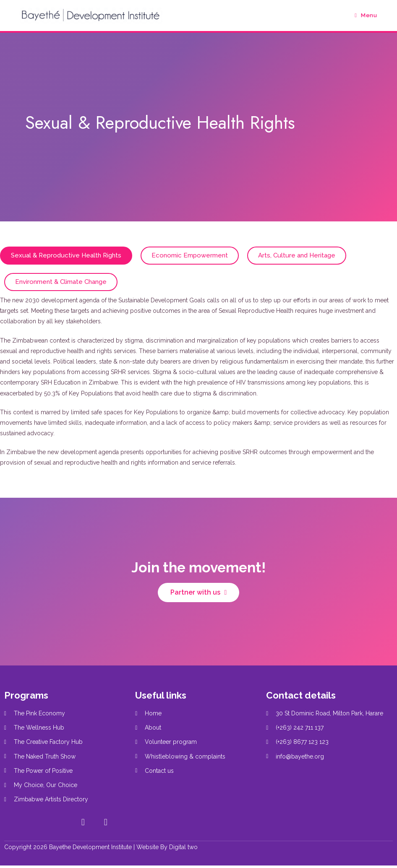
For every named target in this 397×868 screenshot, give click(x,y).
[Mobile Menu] (366, 15)
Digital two (183, 847)
